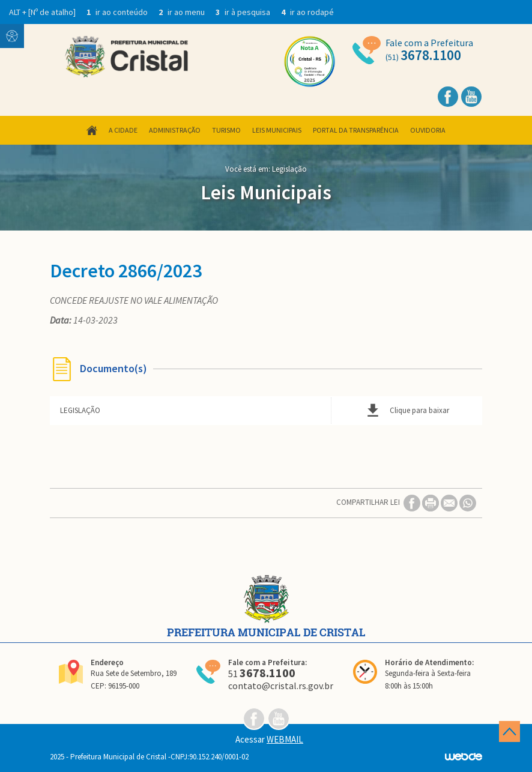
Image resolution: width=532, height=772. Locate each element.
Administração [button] (175, 130)
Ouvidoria (428, 130)
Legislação (289, 169)
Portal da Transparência (356, 130)
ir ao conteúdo (118, 12)
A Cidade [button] (123, 130)
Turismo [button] (226, 130)
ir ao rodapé (307, 12)
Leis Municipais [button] (277, 130)
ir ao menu (183, 12)
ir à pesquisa (244, 12)
